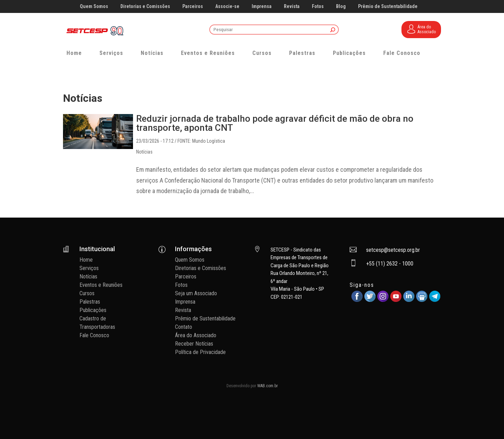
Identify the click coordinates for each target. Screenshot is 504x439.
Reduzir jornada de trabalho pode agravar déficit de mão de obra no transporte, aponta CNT (275, 123)
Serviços (111, 53)
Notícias (152, 53)
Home (74, 53)
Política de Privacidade (200, 352)
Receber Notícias (194, 344)
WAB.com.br (268, 386)
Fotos (318, 6)
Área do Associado (196, 335)
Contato (184, 327)
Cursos (262, 53)
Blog (341, 6)
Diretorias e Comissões (145, 6)
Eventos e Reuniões (208, 53)
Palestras (302, 53)
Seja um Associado (196, 293)
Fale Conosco (402, 53)
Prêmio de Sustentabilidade (388, 6)
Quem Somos (94, 6)
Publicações (349, 53)
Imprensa (262, 6)
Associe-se (227, 6)
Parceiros (193, 6)
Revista (292, 6)
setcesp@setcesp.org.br (393, 250)
